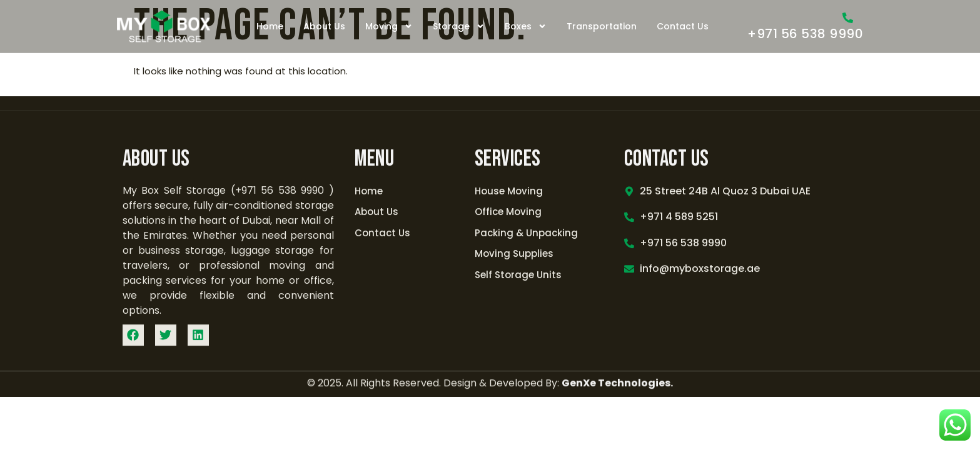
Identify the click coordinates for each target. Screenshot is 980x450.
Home (270, 26)
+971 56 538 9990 (805, 34)
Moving (389, 26)
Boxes (526, 26)
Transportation (602, 26)
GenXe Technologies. (617, 385)
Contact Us (683, 26)
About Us (324, 26)
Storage (459, 26)
